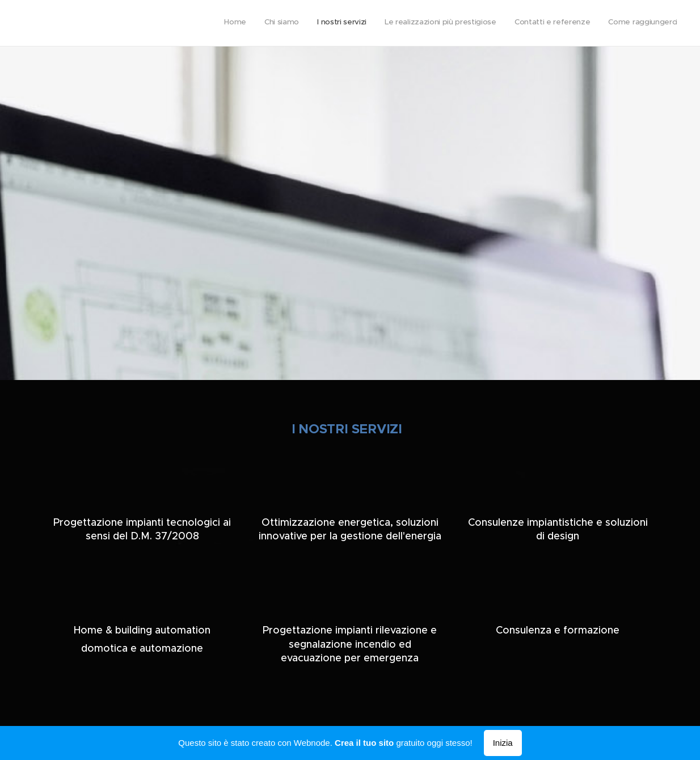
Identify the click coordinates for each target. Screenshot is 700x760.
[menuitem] (590, 23)
